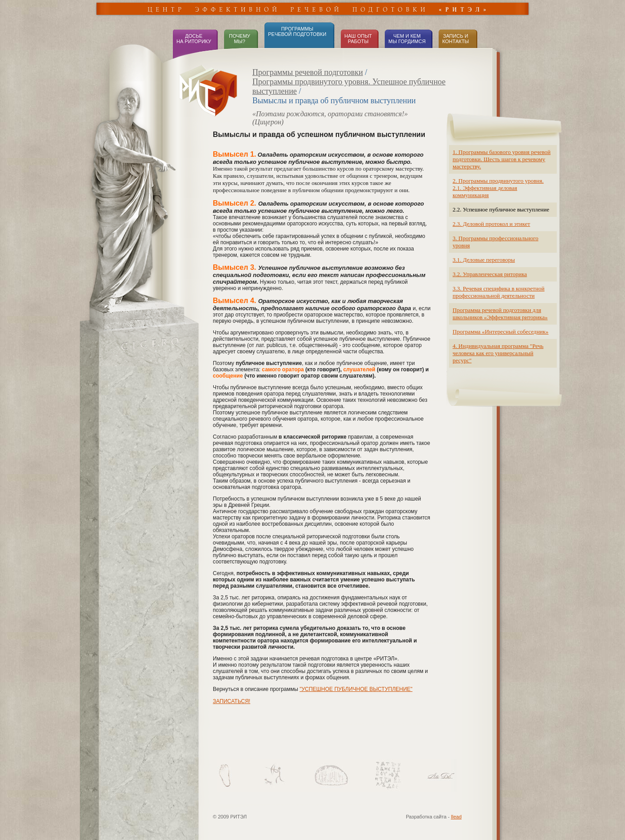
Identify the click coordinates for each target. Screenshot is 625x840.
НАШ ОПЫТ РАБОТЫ (358, 39)
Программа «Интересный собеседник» (501, 332)
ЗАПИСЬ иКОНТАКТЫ (456, 39)
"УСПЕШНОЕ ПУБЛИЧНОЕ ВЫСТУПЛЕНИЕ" (356, 689)
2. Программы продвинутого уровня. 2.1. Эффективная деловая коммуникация (498, 188)
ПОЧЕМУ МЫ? (239, 39)
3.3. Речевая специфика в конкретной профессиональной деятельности (499, 292)
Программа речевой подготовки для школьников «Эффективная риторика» (500, 314)
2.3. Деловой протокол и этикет (491, 224)
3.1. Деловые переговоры (484, 260)
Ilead (456, 817)
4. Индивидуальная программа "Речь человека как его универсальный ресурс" (498, 353)
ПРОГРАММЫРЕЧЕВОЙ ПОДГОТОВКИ (297, 31)
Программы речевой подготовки (308, 72)
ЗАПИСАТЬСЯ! (231, 701)
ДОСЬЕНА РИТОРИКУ (194, 39)
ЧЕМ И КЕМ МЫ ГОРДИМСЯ (407, 39)
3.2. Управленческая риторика (490, 274)
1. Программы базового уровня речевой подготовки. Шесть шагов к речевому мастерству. (502, 159)
